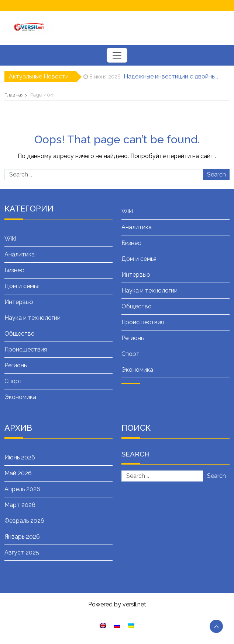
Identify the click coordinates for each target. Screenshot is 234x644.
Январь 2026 (22, 537)
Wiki (10, 239)
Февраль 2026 (24, 521)
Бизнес (14, 270)
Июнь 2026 (20, 457)
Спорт (13, 381)
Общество (20, 334)
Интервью (19, 302)
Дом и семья (22, 286)
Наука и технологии (32, 318)
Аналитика (20, 254)
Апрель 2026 (22, 489)
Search (216, 174)
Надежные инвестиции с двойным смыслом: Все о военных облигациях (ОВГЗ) (171, 76)
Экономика (20, 397)
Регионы (16, 365)
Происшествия (26, 349)
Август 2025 (22, 552)
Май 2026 (18, 473)
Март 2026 (20, 505)
